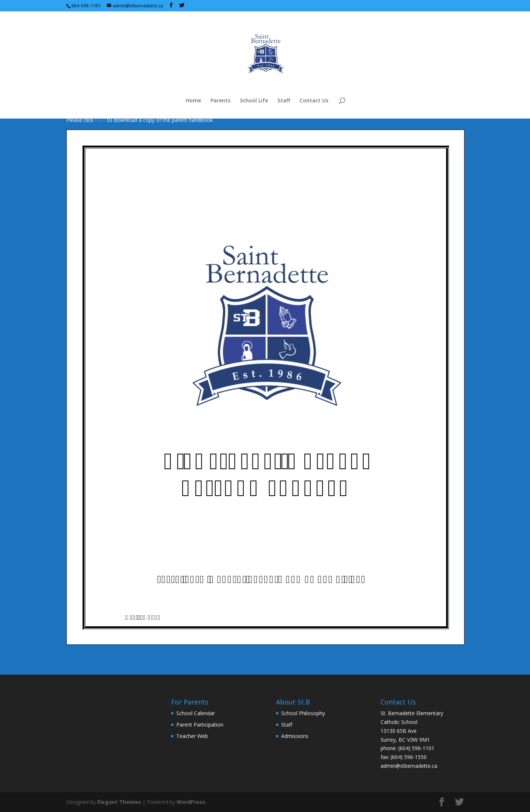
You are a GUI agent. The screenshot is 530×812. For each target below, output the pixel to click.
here (100, 120)
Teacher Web (192, 736)
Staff (284, 101)
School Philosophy (303, 713)
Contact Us (314, 101)
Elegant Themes (119, 802)
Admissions (295, 736)
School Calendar (196, 713)
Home (193, 101)
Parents (220, 101)
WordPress (191, 802)
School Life (254, 101)
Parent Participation (200, 725)
